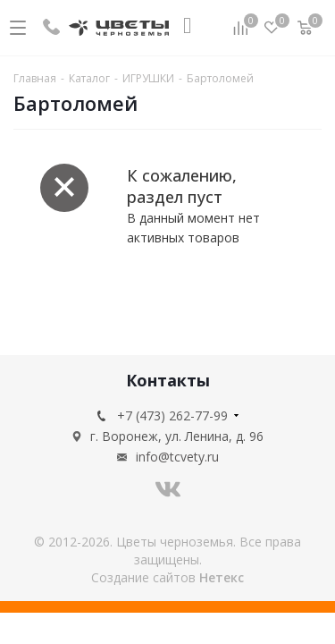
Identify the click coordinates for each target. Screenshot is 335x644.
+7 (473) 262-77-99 (172, 415)
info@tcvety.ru (177, 457)
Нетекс (222, 577)
